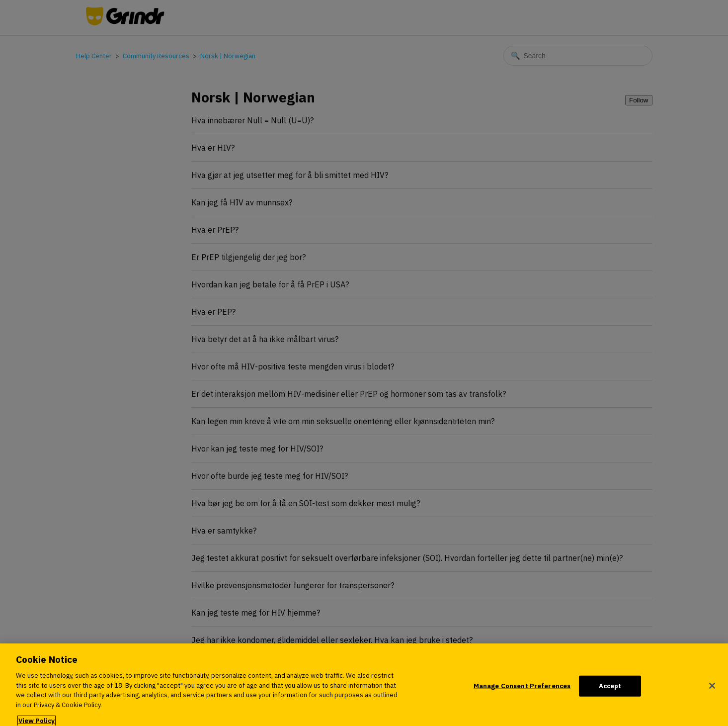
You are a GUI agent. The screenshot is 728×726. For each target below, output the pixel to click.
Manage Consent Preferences (522, 691)
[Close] (712, 691)
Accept (610, 691)
